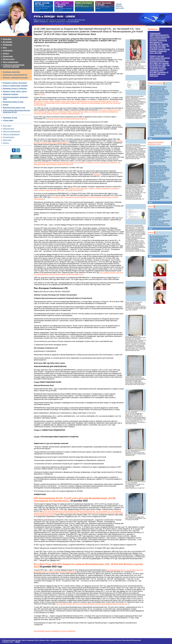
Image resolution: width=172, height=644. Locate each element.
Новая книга (7, 140)
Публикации (7, 45)
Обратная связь (8, 129)
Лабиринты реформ (155, 83)
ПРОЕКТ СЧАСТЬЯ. (160, 66)
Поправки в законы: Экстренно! (15, 83)
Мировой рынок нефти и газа (14, 108)
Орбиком (96, 175)
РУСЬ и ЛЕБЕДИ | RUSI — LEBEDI (54, 17)
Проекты (153, 29)
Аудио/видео (8, 51)
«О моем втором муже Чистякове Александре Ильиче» (67, 119)
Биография (7, 39)
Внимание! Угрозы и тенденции (15, 88)
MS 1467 (41, 94)
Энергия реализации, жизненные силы (156, 143)
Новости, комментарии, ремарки (15, 86)
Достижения (7, 42)
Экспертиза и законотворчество (15, 75)
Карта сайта (7, 126)
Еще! (151, 138)
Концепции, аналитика (11, 72)
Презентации (8, 56)
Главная (119, 4)
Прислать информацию (11, 134)
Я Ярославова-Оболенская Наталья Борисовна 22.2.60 (16, 111)
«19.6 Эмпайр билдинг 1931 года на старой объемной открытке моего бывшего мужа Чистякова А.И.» (78, 273)
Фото (5, 48)
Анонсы (151, 232)
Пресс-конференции (11, 62)
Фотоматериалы (160, 260)
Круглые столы (9, 59)
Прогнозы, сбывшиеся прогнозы (15, 78)
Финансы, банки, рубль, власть (15, 91)
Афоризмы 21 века (10, 118)
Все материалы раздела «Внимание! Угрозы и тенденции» (55, 631)
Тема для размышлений (11, 131)
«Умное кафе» (8, 120)
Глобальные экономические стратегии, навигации (14, 66)
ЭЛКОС (18, 642)
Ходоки (150, 206)
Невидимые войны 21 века (13, 102)
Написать (119, 6)
